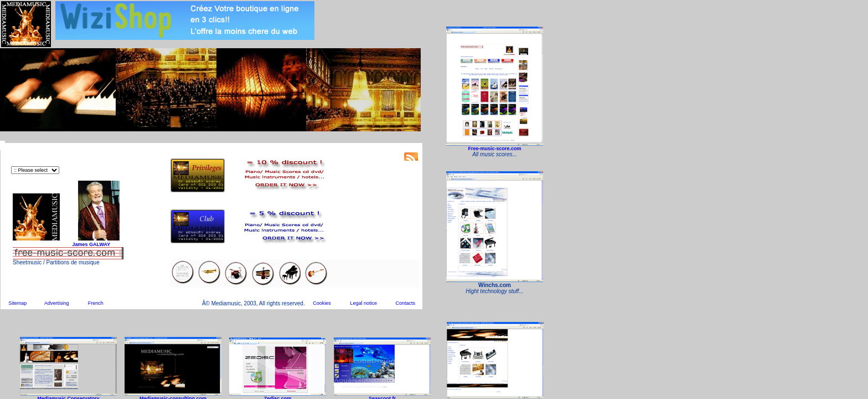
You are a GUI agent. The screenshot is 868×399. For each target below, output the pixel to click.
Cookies (322, 303)
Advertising (57, 303)
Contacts (405, 303)
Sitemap (17, 303)
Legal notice (364, 303)
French (96, 303)
